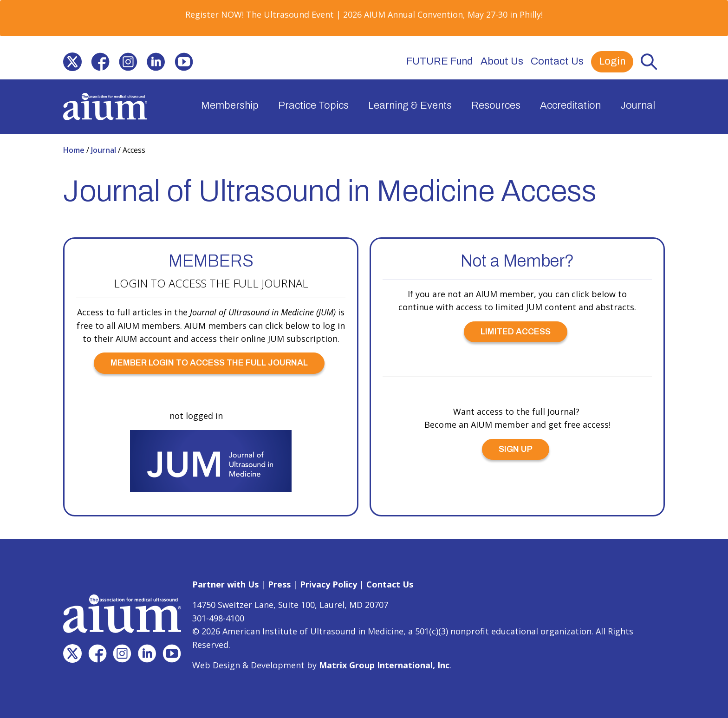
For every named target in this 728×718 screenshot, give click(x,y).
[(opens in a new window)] (72, 62)
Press (279, 584)
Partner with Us (225, 584)
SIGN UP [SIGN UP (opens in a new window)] (516, 449)
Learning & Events (410, 105)
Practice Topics (313, 105)
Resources (496, 105)
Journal (638, 105)
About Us (502, 61)
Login (612, 61)
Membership (230, 105)
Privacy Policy (328, 584)
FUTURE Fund (440, 61)
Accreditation (570, 105)
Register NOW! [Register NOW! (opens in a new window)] (214, 14)
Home (75, 150)
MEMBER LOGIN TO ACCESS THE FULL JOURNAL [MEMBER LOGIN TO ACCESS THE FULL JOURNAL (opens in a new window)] (209, 363)
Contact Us (557, 61)
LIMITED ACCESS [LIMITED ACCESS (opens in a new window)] (516, 332)
